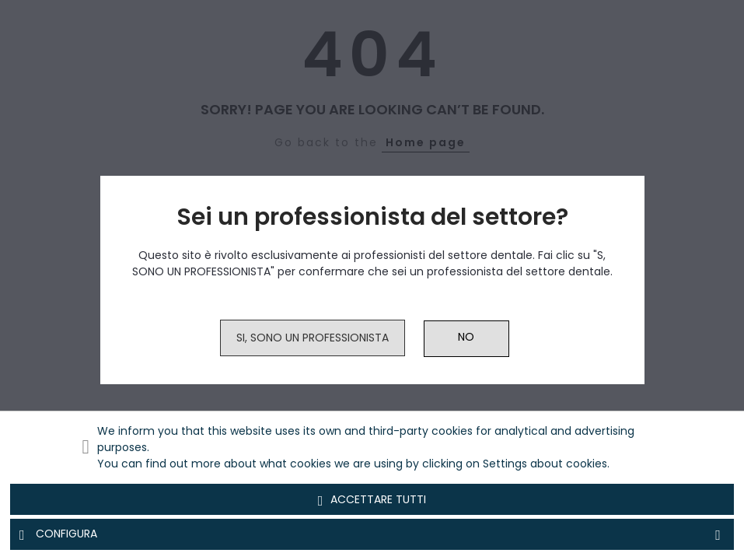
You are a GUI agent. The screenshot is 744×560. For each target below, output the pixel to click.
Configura (372, 534)
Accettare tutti (372, 500)
